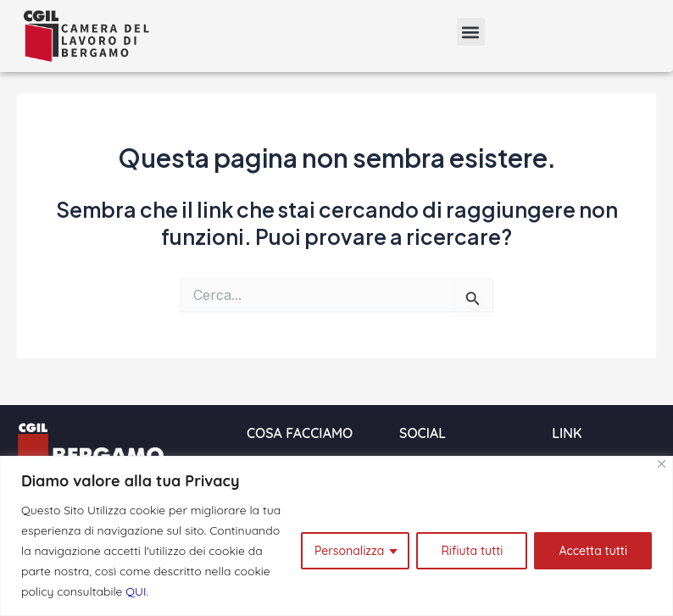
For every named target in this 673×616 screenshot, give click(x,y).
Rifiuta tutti (472, 551)
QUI (136, 591)
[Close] (662, 464)
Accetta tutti (593, 551)
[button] (471, 32)
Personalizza (349, 551)
